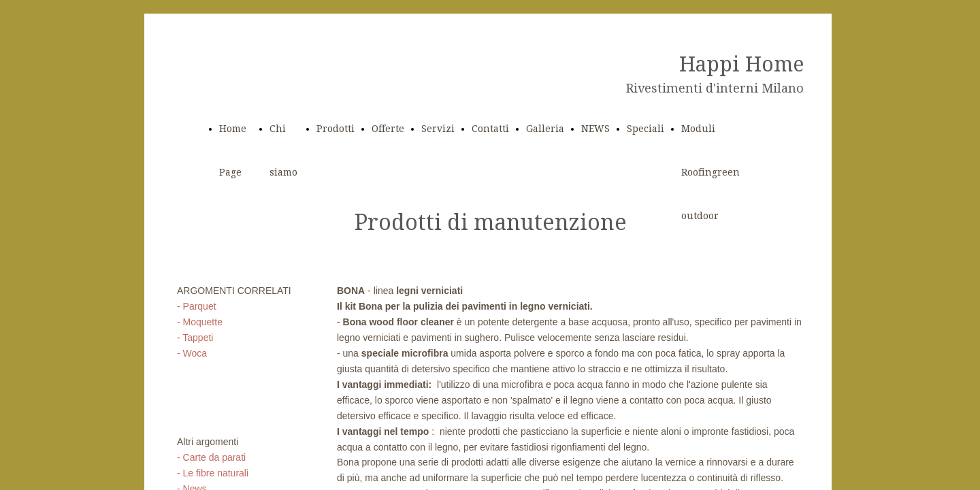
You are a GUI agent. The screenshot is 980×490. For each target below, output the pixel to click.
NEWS (595, 129)
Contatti (490, 129)
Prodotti (336, 129)
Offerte (388, 129)
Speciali (646, 129)
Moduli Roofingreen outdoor (710, 172)
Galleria (545, 129)
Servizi (438, 129)
